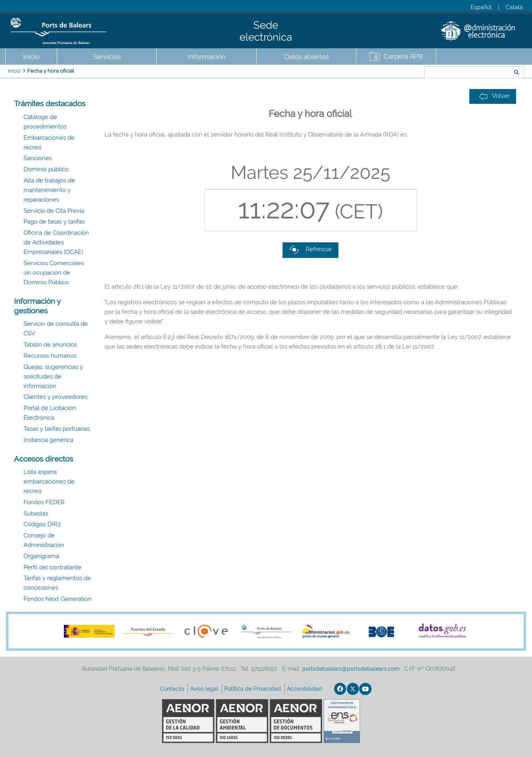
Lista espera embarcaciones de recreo (49, 482)
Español (481, 7)
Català (514, 7)
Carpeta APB (403, 56)
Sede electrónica (266, 31)
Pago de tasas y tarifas (54, 222)
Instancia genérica (48, 440)
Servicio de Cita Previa (54, 211)
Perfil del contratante (52, 567)
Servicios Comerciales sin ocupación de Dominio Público (54, 273)
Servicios (107, 57)
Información (207, 57)
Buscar (398, 73)
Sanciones (38, 158)
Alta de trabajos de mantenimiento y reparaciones (49, 190)
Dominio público (46, 169)
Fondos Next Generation (57, 599)
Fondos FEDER (44, 502)
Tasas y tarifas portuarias (57, 429)
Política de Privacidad (253, 689)
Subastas (36, 513)
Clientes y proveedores (55, 397)
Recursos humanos (50, 356)
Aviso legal (205, 689)
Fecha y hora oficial (51, 71)
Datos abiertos (307, 57)
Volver (494, 96)
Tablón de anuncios (50, 345)
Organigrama (41, 556)
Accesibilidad (305, 689)
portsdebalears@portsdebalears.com (351, 669)
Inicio (31, 57)
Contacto (173, 689)
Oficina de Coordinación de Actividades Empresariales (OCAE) (56, 242)
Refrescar (310, 250)
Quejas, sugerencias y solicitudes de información (53, 377)
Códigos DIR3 (42, 524)
